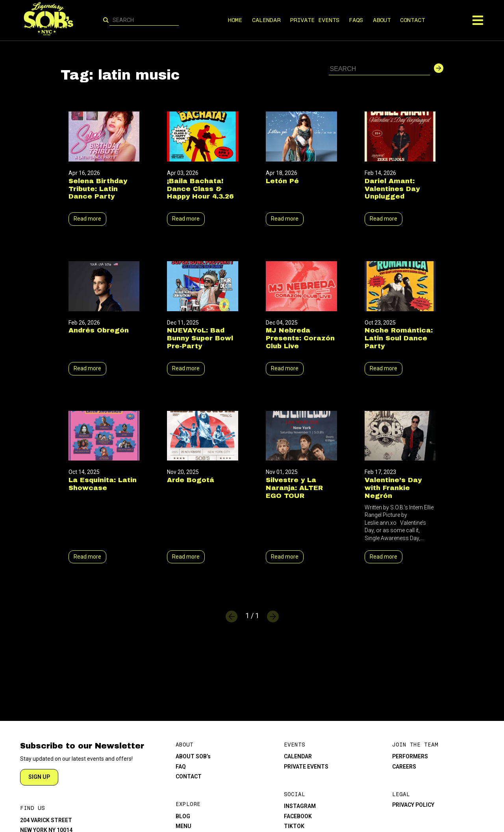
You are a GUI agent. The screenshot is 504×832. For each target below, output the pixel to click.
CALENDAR (266, 20)
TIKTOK (294, 826)
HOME (235, 20)
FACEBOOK (298, 816)
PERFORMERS (410, 756)
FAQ (181, 767)
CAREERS (404, 767)
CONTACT (413, 20)
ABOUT (382, 20)
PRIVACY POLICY (413, 805)
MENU (183, 826)
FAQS (356, 20)
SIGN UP (39, 777)
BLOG (183, 816)
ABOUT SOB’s (193, 756)
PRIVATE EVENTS (315, 20)
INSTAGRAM (300, 806)
